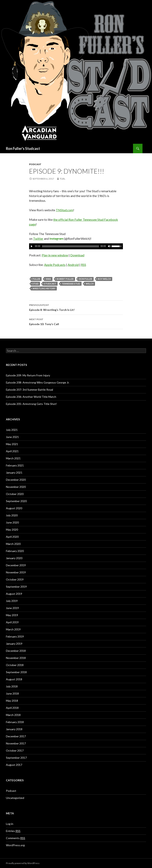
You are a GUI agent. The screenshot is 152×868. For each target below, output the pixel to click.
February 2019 (15, 636)
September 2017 (16, 758)
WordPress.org (15, 845)
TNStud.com (65, 210)
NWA (48, 279)
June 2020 (12, 522)
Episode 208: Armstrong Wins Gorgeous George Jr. (38, 382)
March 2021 (13, 458)
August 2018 (14, 679)
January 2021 (14, 473)
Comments (16, 838)
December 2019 (16, 565)
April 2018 (12, 708)
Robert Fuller (65, 279)
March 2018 (13, 715)
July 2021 (12, 430)
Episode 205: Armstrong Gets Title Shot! (31, 404)
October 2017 (15, 750)
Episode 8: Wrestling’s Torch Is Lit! (76, 307)
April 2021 (12, 451)
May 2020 (12, 530)
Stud (36, 284)
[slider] (70, 246)
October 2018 (15, 665)
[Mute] (109, 246)
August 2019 (14, 594)
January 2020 (14, 558)
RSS (84, 265)
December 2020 (16, 480)
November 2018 (16, 658)
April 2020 (12, 537)
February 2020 (15, 551)
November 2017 (16, 743)
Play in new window (55, 255)
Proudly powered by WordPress (23, 863)
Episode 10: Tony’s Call (76, 321)
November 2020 (16, 487)
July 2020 (12, 515)
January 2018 (14, 729)
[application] (76, 246)
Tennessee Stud (71, 284)
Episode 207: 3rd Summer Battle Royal (29, 390)
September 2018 (16, 672)
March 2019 (13, 629)
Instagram (56, 238)
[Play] (32, 246)
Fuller (36, 279)
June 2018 (12, 693)
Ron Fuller (86, 279)
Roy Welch (104, 279)
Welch (90, 284)
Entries (13, 831)
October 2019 (15, 579)
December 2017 (16, 736)
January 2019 (14, 644)
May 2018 (12, 701)
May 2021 (12, 444)
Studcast (50, 284)
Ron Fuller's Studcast (23, 148)
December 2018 (16, 651)
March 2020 (13, 544)
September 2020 (16, 501)
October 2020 (15, 494)
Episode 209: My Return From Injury (28, 375)
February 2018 (15, 722)
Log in (10, 824)
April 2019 (12, 622)
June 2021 (12, 437)
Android (73, 265)
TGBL (62, 179)
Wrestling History (44, 288)
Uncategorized (15, 798)
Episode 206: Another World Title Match (31, 397)
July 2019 (12, 601)
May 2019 (12, 615)
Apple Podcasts (55, 265)
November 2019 (16, 572)
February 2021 (15, 465)
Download (77, 255)
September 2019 (16, 587)
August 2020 (14, 508)
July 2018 (12, 686)
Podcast (35, 164)
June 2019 (12, 608)
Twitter (38, 238)
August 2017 (14, 765)
